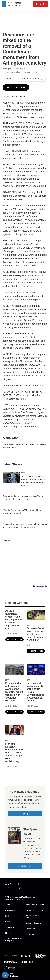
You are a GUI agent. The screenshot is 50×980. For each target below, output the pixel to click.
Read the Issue (25, 866)
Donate (42, 4)
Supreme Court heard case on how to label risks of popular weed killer (36, 634)
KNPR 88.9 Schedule (35, 905)
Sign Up (25, 814)
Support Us (10, 927)
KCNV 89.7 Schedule (35, 910)
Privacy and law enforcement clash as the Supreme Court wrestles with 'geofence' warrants (14, 692)
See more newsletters (18, 807)
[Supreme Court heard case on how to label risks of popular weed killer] (36, 615)
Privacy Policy (31, 897)
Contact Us (10, 910)
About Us (9, 905)
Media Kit (30, 934)
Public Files (31, 929)
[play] (5, 975)
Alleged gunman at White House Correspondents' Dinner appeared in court (14, 620)
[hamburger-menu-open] (4, 4)
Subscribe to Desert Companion (14, 940)
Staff (7, 916)
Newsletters (10, 933)
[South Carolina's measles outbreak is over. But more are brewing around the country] (11, 477)
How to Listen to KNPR (33, 917)
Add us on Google (32, 79)
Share (10, 79)
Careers (9, 922)
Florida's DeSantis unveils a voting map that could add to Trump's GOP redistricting (14, 753)
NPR (23, 473)
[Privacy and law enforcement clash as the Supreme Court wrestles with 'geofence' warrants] (15, 670)
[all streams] (46, 975)
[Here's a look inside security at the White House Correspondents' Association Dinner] (36, 670)
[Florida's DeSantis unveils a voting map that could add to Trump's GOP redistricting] (15, 730)
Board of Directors (34, 923)
